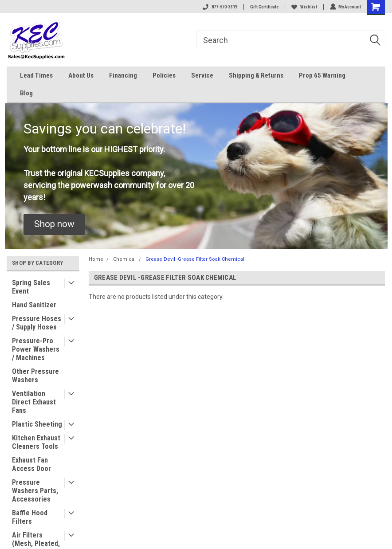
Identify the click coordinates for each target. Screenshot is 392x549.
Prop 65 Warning (322, 75)
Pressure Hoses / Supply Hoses (37, 323)
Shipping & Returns (256, 75)
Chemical (124, 259)
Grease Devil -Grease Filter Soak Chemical (195, 259)
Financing (123, 75)
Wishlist (304, 7)
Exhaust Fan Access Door (31, 464)
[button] (54, 224)
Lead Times (36, 75)
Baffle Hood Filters (30, 517)
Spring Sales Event (31, 287)
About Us (81, 75)
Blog (26, 93)
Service (202, 75)
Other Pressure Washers (35, 376)
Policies (164, 75)
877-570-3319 (220, 7)
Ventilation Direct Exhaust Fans (34, 402)
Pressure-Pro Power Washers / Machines (36, 349)
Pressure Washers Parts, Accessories (35, 491)
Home (96, 259)
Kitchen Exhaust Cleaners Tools (36, 442)
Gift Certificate (264, 7)
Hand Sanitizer (34, 305)
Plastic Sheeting (37, 424)
